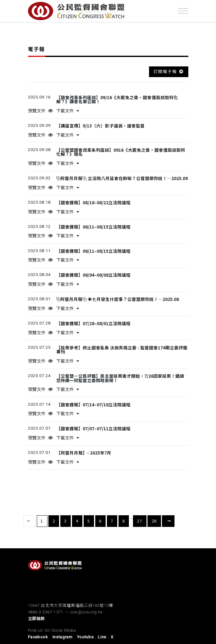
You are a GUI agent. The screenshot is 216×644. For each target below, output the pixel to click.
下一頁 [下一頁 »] (168, 521)
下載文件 (68, 111)
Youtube (85, 637)
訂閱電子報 (165, 71)
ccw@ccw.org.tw (86, 612)
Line (102, 637)
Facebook (38, 637)
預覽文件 (40, 111)
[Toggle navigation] (183, 11)
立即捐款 (37, 619)
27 (140, 521)
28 (154, 521)
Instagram (63, 637)
